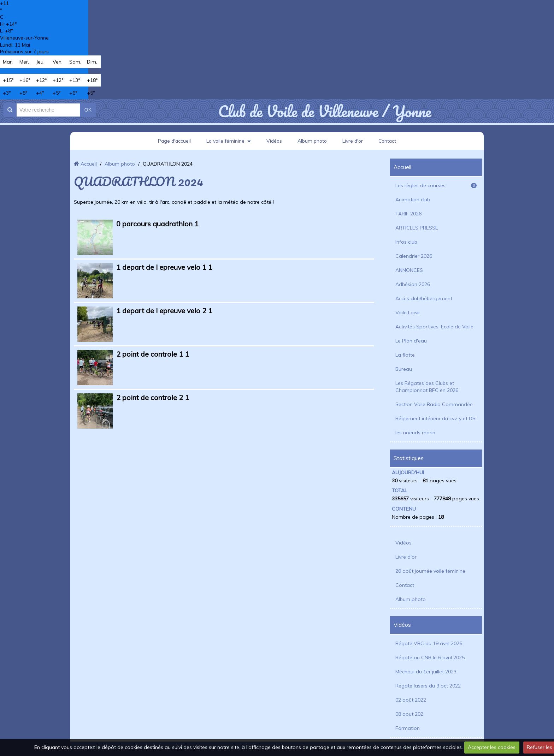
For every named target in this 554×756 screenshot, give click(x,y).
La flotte (405, 355)
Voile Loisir (408, 312)
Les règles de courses (436, 185)
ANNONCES (409, 270)
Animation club (413, 200)
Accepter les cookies (492, 747)
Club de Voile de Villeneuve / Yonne (325, 111)
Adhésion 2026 (413, 284)
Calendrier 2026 (414, 256)
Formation (408, 728)
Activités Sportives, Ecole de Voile (434, 327)
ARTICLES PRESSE (417, 228)
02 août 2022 (411, 700)
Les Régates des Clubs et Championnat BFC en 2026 (427, 387)
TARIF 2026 (408, 214)
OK (88, 110)
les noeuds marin (415, 433)
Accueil (89, 164)
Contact (390, 141)
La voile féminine (224, 141)
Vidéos (274, 141)
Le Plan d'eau (411, 341)
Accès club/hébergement (424, 298)
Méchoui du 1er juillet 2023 (426, 672)
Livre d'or (354, 141)
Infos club (406, 242)
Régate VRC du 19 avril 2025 (429, 643)
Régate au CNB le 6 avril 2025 (430, 657)
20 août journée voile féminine (430, 571)
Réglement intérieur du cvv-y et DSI (436, 418)
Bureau (404, 369)
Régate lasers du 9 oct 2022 (428, 686)
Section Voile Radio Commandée (434, 404)
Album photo (313, 141)
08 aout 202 (409, 714)
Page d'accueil (172, 141)
